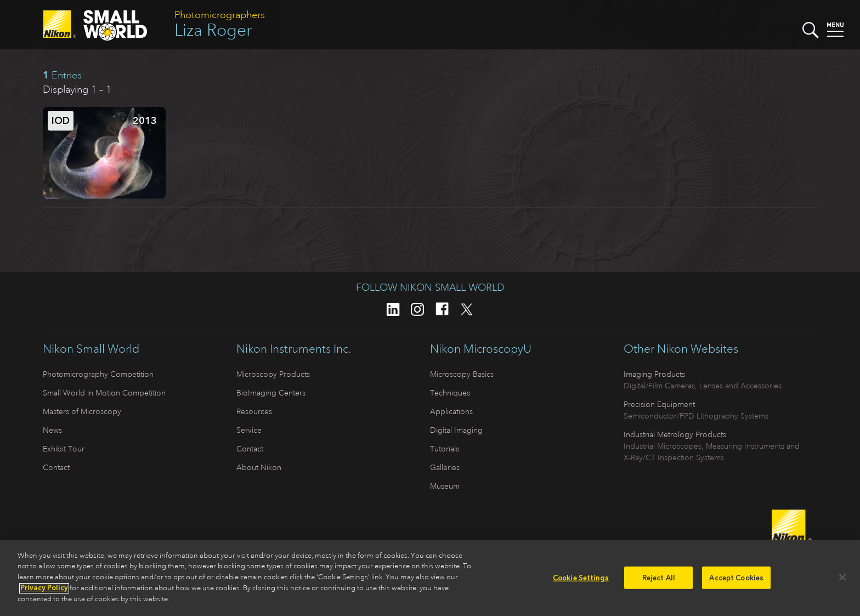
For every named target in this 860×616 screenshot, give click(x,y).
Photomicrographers (220, 15)
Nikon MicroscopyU (481, 349)
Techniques (450, 393)
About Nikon (259, 467)
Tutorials (445, 449)
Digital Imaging (456, 430)
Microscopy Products (273, 374)
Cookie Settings (581, 581)
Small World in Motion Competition (104, 393)
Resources (254, 411)
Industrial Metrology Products (675, 434)
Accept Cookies (736, 581)
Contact (56, 467)
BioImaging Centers (271, 393)
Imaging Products (654, 374)
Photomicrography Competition (98, 374)
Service (249, 430)
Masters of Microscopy (82, 411)
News (52, 430)
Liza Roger (213, 30)
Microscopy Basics (462, 374)
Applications (451, 411)
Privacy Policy (44, 591)
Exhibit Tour (64, 449)
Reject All (659, 581)
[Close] (842, 580)
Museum (445, 486)
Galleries (445, 467)
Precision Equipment (659, 404)
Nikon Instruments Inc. (294, 349)
